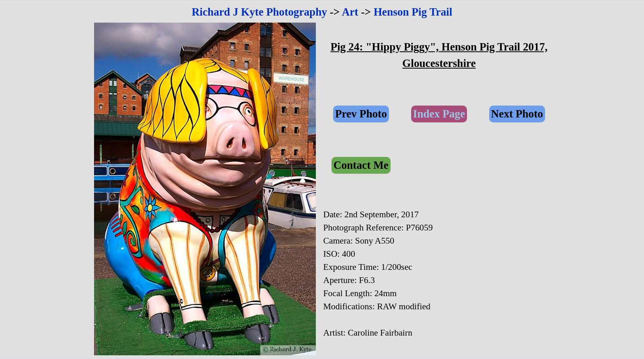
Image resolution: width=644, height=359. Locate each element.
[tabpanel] (322, 12)
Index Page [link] (439, 114)
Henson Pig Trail (413, 12)
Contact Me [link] (361, 165)
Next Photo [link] (517, 114)
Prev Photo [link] (361, 114)
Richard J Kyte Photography (260, 12)
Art (350, 12)
